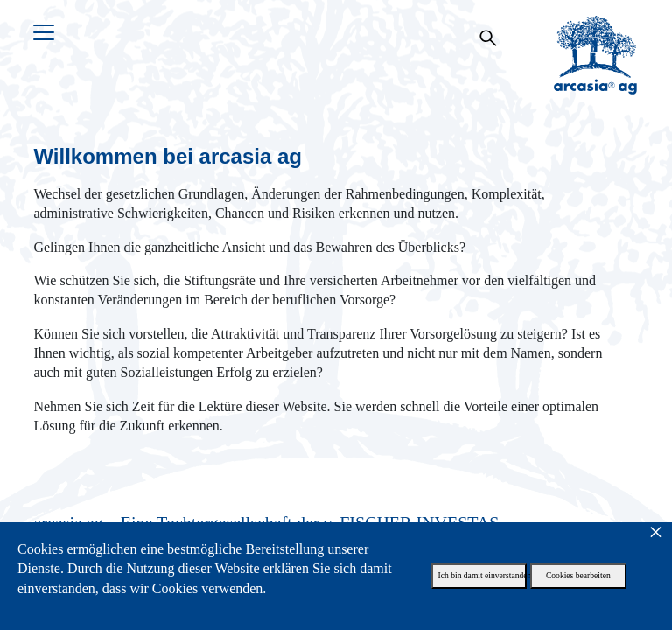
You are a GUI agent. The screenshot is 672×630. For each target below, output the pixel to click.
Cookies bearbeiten (578, 575)
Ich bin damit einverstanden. (483, 575)
